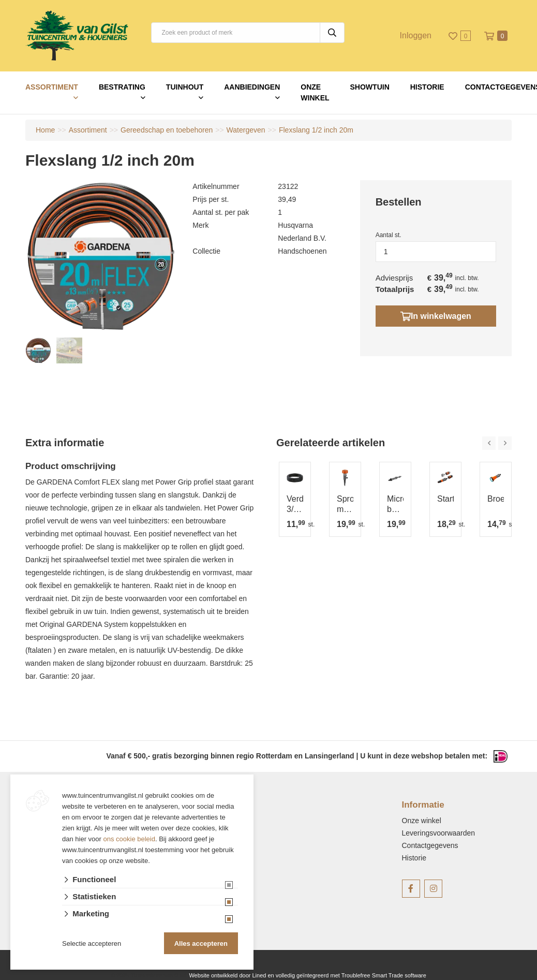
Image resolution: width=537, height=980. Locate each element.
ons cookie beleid (129, 839)
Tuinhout (185, 87)
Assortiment (52, 87)
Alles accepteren (201, 944)
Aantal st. (389, 235)
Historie (427, 87)
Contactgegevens (430, 845)
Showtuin (370, 87)
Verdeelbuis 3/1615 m (295, 504)
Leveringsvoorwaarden (439, 833)
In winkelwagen (436, 316)
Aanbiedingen (252, 87)
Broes (496, 499)
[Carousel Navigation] (497, 443)
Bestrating (122, 87)
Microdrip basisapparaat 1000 (395, 504)
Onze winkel (315, 92)
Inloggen (416, 35)
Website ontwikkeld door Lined (227, 975)
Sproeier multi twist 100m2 (345, 504)
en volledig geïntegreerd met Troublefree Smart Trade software (347, 975)
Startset (445, 499)
